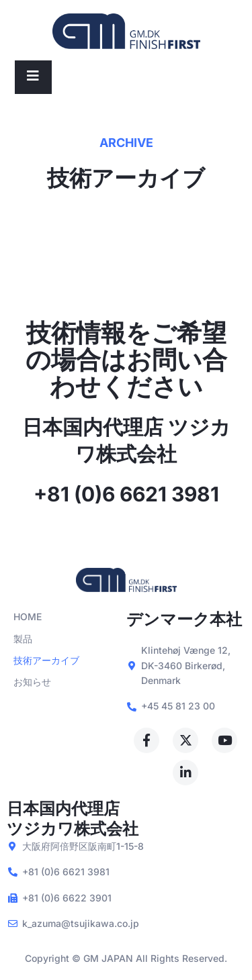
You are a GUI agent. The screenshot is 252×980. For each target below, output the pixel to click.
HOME (28, 617)
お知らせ (32, 682)
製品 (23, 639)
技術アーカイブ (46, 660)
